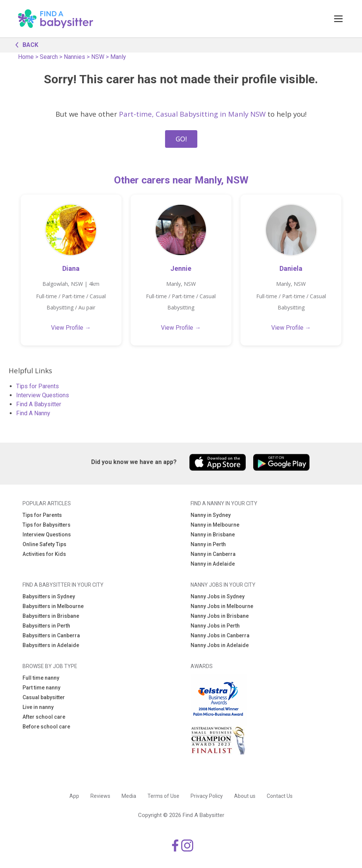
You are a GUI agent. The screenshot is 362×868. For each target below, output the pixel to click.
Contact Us (280, 796)
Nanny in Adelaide (213, 564)
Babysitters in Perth (46, 626)
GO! (181, 139)
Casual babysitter (44, 697)
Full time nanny (41, 678)
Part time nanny (41, 688)
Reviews (100, 796)
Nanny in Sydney (211, 515)
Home (26, 57)
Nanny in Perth (208, 544)
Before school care (46, 727)
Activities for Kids (44, 554)
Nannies (74, 57)
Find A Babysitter (39, 404)
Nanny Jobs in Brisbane (220, 616)
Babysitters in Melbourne (53, 606)
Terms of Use (163, 796)
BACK (25, 44)
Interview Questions (43, 395)
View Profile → (71, 328)
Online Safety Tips (44, 544)
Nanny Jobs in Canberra (220, 635)
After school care (44, 717)
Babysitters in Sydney (49, 596)
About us (245, 796)
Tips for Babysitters (47, 525)
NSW (98, 57)
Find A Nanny (33, 413)
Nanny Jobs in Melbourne (222, 606)
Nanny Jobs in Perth (215, 626)
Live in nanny (38, 707)
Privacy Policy (207, 796)
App (74, 796)
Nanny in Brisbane (213, 535)
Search (49, 57)
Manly (118, 57)
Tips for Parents (38, 386)
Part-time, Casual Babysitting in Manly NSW (192, 114)
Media (129, 796)
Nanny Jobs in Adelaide (220, 645)
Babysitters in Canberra (51, 635)
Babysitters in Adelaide (51, 645)
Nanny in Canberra (213, 554)
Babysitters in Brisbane (51, 616)
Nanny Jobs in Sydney (218, 596)
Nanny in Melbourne (215, 525)
